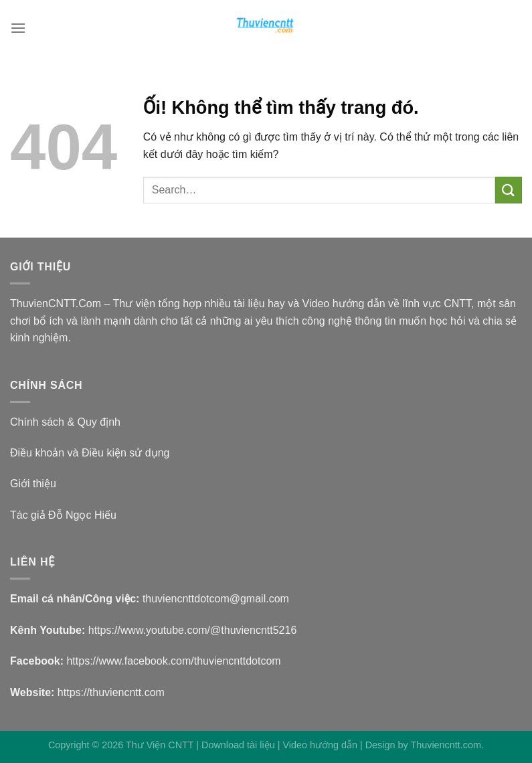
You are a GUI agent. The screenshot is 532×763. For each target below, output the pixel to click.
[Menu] (18, 28)
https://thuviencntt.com (111, 692)
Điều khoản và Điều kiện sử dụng (90, 453)
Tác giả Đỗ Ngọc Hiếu (63, 515)
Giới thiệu (33, 484)
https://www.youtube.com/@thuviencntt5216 (193, 630)
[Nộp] (509, 190)
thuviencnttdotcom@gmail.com (216, 599)
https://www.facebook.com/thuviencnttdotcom (173, 661)
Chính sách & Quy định (65, 422)
